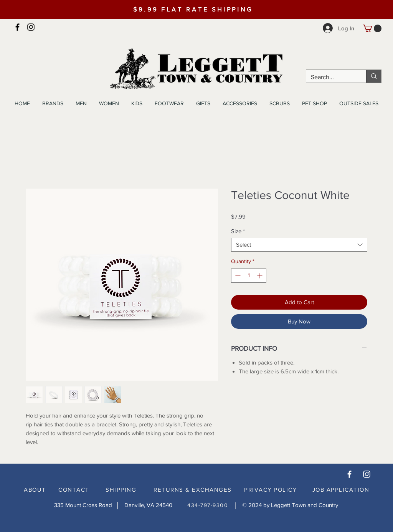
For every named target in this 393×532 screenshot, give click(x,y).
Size (238, 231)
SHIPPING (121, 490)
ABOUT (35, 490)
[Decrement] (237, 276)
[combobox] (299, 245)
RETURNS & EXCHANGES (193, 490)
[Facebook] (17, 27)
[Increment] (260, 276)
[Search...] (330, 77)
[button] (372, 28)
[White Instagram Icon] (367, 474)
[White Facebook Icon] (349, 474)
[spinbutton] (249, 276)
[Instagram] (31, 27)
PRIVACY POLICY (270, 490)
